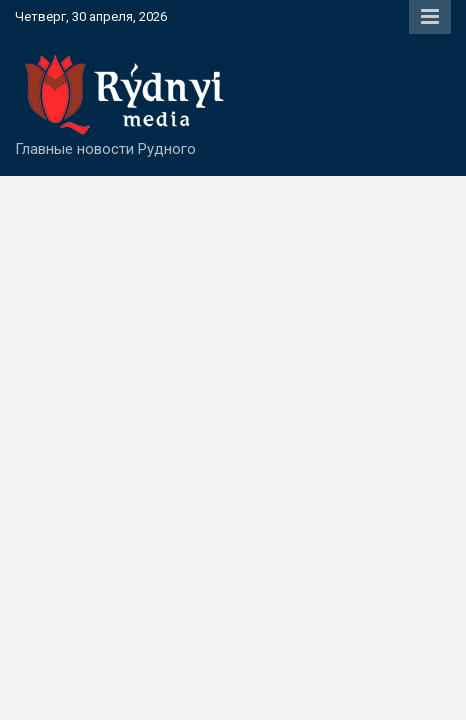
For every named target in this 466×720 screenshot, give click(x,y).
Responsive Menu (430, 17)
